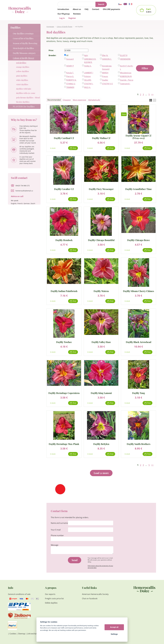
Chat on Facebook (90, 599)
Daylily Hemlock (64, 240)
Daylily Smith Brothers (139, 444)
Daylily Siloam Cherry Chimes (138, 291)
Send (75, 560)
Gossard (70, 59)
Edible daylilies (51, 603)
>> (152, 94)
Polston (87, 76)
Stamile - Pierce (127, 80)
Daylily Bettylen (101, 444)
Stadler (105, 80)
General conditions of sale (19, 594)
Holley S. (88, 66)
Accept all (114, 627)
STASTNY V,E (107, 84)
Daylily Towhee (64, 342)
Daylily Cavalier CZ (64, 189)
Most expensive (79, 100)
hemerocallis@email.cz (24, 191)
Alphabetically (94, 100)
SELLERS (88, 80)
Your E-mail (56, 530)
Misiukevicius (126, 73)
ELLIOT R (124, 55)
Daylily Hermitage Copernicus (64, 393)
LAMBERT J (89, 73)
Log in (62, 18)
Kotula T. (70, 73)
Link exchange (33, 634)
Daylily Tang (138, 393)
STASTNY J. (89, 84)
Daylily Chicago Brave (138, 240)
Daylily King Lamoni (101, 393)
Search (101, 4)
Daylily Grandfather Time (138, 189)
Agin (86, 55)
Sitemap (22, 634)
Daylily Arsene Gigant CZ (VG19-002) (138, 137)
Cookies (13, 634)
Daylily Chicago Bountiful (101, 240)
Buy (74, 148)
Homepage (50, 27)
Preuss (105, 76)
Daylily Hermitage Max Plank (64, 444)
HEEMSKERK (125, 59)
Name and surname (59, 523)
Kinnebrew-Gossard (107, 68)
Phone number (57, 535)
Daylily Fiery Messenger (101, 189)
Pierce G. (70, 76)
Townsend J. (125, 84)
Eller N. (105, 55)
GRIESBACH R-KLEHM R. (90, 61)
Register (72, 18)
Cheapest (67, 100)
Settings (114, 634)
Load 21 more (101, 473)
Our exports (50, 594)
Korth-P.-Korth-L (127, 68)
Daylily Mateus (101, 291)
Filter (145, 68)
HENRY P (70, 66)
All (67, 55)
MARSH (105, 73)
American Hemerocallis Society (95, 594)
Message (55, 545)
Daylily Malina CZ (101, 138)
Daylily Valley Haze (101, 342)
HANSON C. (107, 59)
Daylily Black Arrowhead (139, 342)
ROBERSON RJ (126, 76)
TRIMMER (70, 87)
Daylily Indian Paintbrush (64, 291)
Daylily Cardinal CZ (64, 138)
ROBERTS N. (71, 80)
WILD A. (87, 87)
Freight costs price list (54, 599)
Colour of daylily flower (65, 27)
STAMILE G (71, 84)
